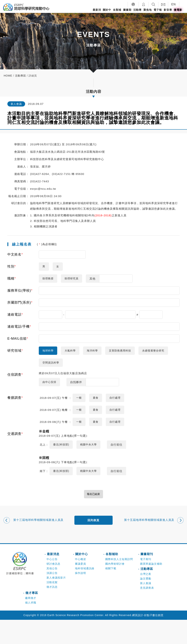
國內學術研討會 (115, 588)
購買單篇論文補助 (151, 588)
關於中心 (107, 13)
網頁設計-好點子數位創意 (148, 639)
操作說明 (80, 597)
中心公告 (52, 583)
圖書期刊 (127, 13)
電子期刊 (146, 583)
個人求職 (31, 627)
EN (174, 4)
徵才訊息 (52, 611)
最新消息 (97, 13)
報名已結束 (93, 518)
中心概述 (80, 583)
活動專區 (137, 13)
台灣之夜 (146, 598)
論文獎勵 (146, 603)
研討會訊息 (53, 588)
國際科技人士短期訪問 (119, 583)
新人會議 (146, 607)
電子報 (158, 10)
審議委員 (80, 588)
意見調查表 (147, 612)
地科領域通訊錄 (85, 593)
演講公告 (52, 597)
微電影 (178, 10)
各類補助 (117, 13)
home (8, 76)
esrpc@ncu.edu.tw (43, 189)
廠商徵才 (31, 622)
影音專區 (168, 13)
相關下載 (111, 593)
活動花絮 (52, 606)
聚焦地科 (148, 13)
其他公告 (52, 593)
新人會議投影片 (56, 602)
